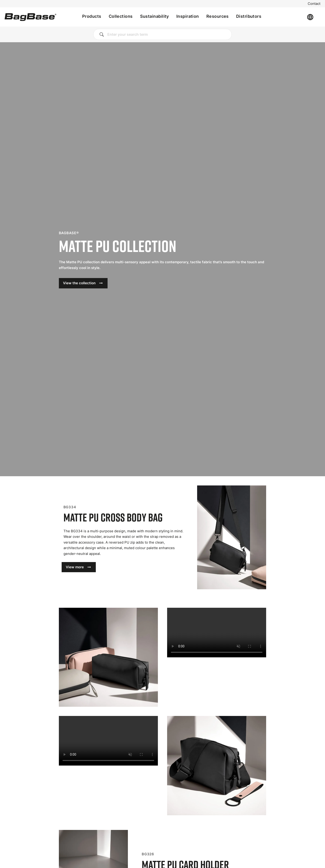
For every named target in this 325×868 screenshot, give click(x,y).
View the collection (79, 283)
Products (92, 16)
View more (75, 567)
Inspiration (188, 16)
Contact (314, 4)
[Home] (30, 17)
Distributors (249, 16)
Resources (218, 16)
